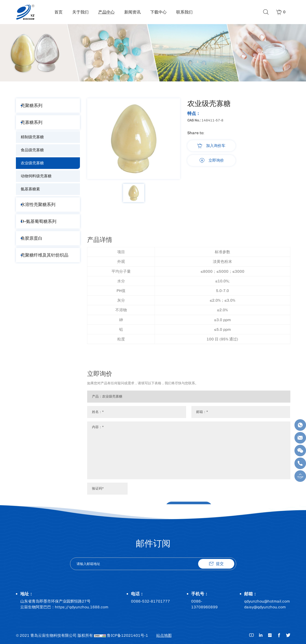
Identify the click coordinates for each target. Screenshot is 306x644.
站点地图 (164, 635)
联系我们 (184, 12)
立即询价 (216, 160)
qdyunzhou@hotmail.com (267, 601)
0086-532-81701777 (150, 601)
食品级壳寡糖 (32, 150)
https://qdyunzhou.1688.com (82, 607)
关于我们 (80, 12)
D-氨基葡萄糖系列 (39, 221)
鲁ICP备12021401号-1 (127, 635)
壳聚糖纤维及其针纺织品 (45, 255)
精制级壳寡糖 (32, 137)
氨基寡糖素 (30, 189)
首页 (59, 12)
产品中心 (106, 12)
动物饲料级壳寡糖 (36, 176)
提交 (220, 564)
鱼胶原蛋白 (32, 238)
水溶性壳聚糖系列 (38, 204)
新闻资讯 (132, 12)
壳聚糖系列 (32, 105)
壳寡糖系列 (32, 122)
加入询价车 (216, 146)
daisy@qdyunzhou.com (265, 607)
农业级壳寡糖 (32, 163)
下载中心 (158, 12)
